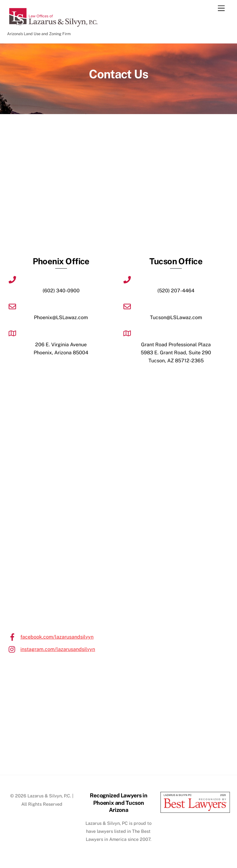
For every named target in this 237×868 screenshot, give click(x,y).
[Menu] (221, 8)
